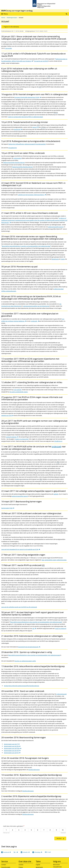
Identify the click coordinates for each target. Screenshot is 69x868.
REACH (56, 112)
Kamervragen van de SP (12, 744)
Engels (63, 259)
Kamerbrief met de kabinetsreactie (29, 647)
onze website (18, 390)
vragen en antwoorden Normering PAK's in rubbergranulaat (25, 117)
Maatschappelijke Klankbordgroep (22, 167)
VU (43, 565)
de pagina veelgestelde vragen (19, 392)
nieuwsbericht (12, 148)
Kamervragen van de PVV (12, 753)
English (38, 865)
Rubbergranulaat (12, 18)
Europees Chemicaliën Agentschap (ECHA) (28, 97)
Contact (4, 865)
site (34, 629)
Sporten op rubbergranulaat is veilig (25, 661)
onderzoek (35, 321)
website (56, 494)
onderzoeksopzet (61, 694)
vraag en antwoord (61, 629)
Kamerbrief (18, 129)
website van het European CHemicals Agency (32, 195)
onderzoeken (17, 158)
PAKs (49, 76)
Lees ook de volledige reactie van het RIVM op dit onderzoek (19, 607)
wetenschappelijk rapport (56, 227)
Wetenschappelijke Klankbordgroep (14, 163)
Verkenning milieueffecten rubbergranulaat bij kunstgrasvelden (27, 144)
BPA (41, 479)
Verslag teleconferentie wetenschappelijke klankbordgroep (22, 686)
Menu (6, 14)
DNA (58, 462)
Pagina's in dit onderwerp (11, 27)
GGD (40, 87)
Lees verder (9, 48)
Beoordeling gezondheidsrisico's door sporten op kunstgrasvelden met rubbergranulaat (36, 622)
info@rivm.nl (58, 441)
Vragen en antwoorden (22, 439)
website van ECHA (7, 415)
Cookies (21, 865)
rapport (35, 127)
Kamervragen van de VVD (12, 751)
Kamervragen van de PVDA (13, 748)
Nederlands (55, 259)
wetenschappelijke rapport (20, 496)
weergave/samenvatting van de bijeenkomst (36, 306)
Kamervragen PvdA (8, 508)
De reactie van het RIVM (41, 61)
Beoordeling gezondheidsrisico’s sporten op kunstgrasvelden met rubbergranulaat (26, 246)
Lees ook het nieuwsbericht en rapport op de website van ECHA (21, 549)
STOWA (43, 127)
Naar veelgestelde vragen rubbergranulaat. (54, 560)
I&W (38, 125)
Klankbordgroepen (34, 770)
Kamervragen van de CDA (12, 746)
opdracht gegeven (12, 437)
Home (3, 18)
